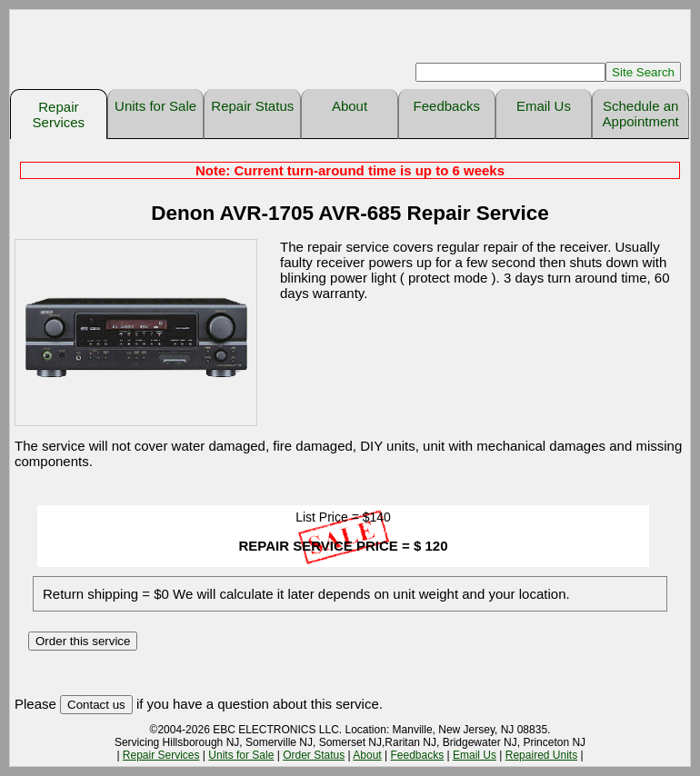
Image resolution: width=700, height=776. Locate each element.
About (350, 106)
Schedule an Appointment (641, 114)
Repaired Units (541, 755)
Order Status (314, 755)
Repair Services (59, 114)
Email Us (544, 106)
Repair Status (252, 106)
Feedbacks (447, 106)
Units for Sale (155, 106)
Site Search (643, 72)
